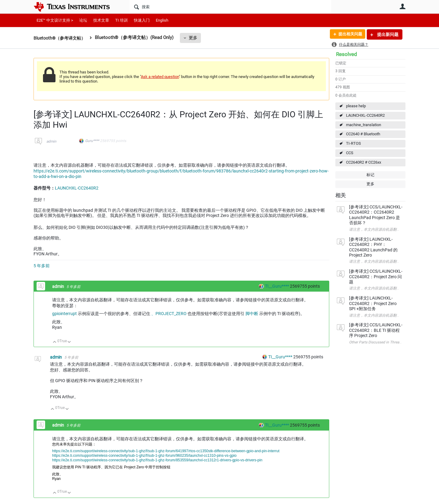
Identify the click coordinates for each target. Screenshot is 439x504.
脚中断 (252, 314)
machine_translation (364, 125)
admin (51, 141)
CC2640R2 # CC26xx (364, 162)
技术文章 (101, 20)
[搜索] (230, 7)
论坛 (83, 20)
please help (356, 106)
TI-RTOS (353, 143)
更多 (197, 38)
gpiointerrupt (65, 314)
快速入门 (142, 20)
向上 (55, 342)
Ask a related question (160, 77)
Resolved (346, 54)
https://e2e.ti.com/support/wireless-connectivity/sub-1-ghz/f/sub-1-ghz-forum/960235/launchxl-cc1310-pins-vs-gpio (144, 456)
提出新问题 (387, 34)
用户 (402, 6)
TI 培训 (121, 20)
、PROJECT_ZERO (169, 314)
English (162, 20)
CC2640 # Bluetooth (363, 134)
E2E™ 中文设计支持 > (55, 20)
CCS (350, 153)
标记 (370, 175)
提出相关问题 (348, 34)
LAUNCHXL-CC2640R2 (365, 115)
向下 (69, 342)
